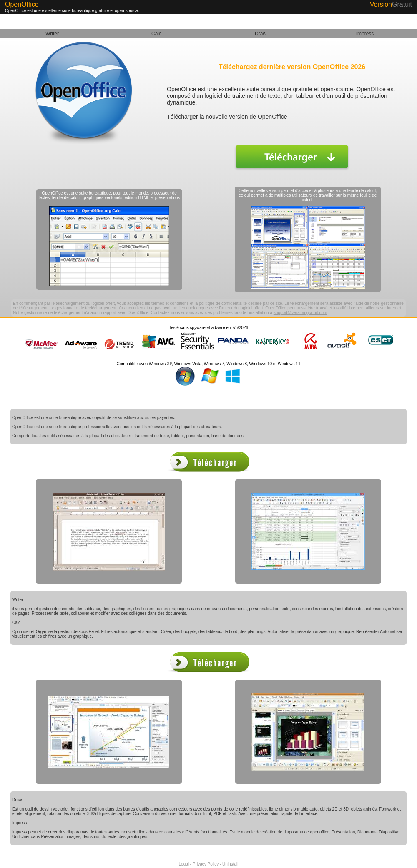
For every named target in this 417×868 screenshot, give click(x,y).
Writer (52, 34)
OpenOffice (22, 4)
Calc (156, 34)
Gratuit (402, 4)
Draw (261, 34)
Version (381, 4)
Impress (365, 34)
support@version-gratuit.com (300, 313)
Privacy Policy (206, 864)
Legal (184, 864)
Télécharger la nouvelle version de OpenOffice (227, 117)
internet (394, 308)
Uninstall (230, 864)
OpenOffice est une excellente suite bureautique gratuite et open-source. (72, 11)
